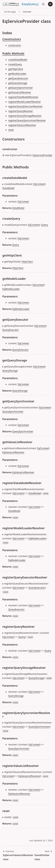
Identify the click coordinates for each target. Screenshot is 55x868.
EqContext (39, 184)
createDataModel (18, 60)
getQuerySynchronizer (21, 88)
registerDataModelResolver (23, 97)
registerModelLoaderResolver (24, 102)
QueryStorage (10, 371)
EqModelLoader (11, 289)
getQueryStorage (18, 83)
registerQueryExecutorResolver (25, 106)
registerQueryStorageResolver (25, 116)
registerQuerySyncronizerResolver (27, 120)
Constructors (12, 39)
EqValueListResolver (13, 452)
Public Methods (13, 53)
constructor (15, 45)
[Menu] (50, 4)
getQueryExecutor (18, 78)
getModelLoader (17, 74)
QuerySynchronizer (13, 412)
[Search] (43, 4)
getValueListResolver (20, 92)
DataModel (8, 188)
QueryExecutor (11, 330)
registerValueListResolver (22, 125)
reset (11, 130)
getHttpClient (16, 69)
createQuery (15, 64)
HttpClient (27, 262)
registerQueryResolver (21, 111)
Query (45, 225)
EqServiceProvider (42, 155)
